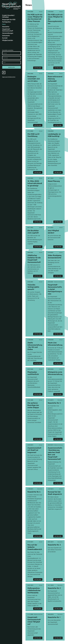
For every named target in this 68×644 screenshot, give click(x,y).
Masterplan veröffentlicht (33, 373)
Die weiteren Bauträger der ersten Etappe (33, 405)
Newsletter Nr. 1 (54, 617)
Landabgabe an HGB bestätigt (54, 135)
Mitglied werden (8, 40)
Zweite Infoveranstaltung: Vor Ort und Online (35, 346)
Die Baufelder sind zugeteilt (33, 232)
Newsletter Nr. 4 (34, 492)
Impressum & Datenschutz (9, 77)
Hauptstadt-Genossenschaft (8, 30)
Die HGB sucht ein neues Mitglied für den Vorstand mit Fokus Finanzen (35, 18)
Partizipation (6, 22)
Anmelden (11, 67)
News (4, 24)
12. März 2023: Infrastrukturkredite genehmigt (35, 183)
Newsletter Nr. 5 (54, 403)
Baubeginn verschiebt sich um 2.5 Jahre (34, 79)
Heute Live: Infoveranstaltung (55, 344)
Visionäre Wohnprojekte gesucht (33, 287)
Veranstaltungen (8, 33)
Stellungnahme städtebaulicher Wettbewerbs (34, 590)
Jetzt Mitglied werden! (53, 232)
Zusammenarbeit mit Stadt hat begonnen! (34, 450)
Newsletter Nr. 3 (54, 545)
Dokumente (6, 35)
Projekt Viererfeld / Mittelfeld (8, 16)
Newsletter (6, 27)
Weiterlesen (38, 68)
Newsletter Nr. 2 (54, 588)
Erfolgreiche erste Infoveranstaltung (55, 373)
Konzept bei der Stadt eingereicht (55, 493)
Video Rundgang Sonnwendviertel (55, 256)
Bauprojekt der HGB (9, 19)
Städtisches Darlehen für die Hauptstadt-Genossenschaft (34, 259)
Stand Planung (54, 181)
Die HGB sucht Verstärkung (33, 135)
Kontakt (5, 38)
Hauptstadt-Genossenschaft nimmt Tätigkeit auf (34, 621)
